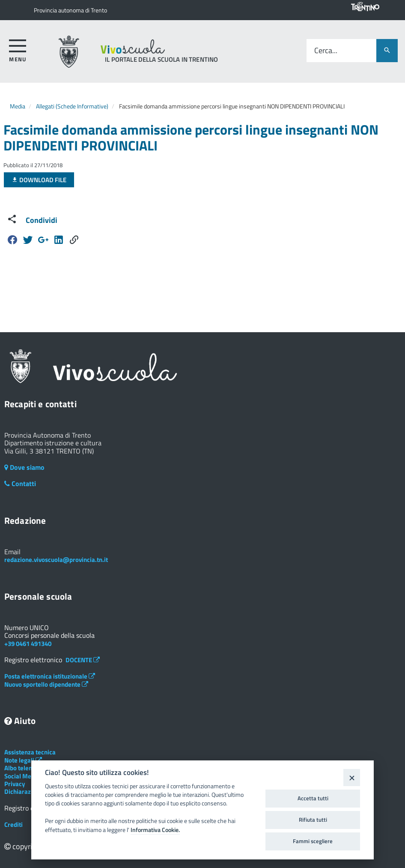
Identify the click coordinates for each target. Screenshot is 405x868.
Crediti (13, 824)
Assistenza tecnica (30, 752)
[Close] (352, 777)
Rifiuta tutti (313, 820)
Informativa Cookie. (155, 830)
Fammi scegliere (313, 841)
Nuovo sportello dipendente (46, 684)
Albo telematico (30, 768)
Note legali (23, 760)
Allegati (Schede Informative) (72, 106)
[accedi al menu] (18, 49)
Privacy (15, 784)
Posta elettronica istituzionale (50, 676)
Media (18, 106)
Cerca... (326, 51)
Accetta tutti (313, 798)
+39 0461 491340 (28, 644)
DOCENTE (83, 660)
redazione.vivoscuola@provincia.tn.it (56, 560)
